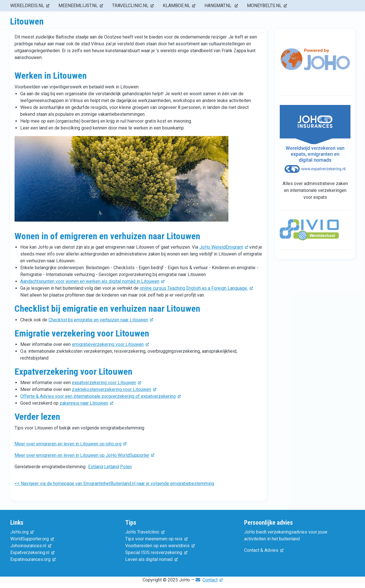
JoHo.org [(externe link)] (22, 532)
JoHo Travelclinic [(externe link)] (145, 532)
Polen (126, 467)
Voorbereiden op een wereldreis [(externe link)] (160, 546)
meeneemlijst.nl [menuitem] (81, 6)
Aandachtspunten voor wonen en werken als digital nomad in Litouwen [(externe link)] (92, 281)
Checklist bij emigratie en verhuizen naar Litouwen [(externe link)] (101, 320)
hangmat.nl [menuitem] (221, 6)
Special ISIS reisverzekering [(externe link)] (156, 552)
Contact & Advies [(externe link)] (264, 550)
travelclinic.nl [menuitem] (133, 6)
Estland (96, 467)
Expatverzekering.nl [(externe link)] (32, 552)
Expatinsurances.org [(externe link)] (33, 559)
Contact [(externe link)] (213, 580)
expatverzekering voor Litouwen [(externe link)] (107, 383)
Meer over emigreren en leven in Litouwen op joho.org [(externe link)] (71, 444)
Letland (111, 467)
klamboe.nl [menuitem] (179, 6)
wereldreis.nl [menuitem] (30, 6)
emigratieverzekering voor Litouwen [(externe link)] (110, 344)
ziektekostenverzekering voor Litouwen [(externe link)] (114, 389)
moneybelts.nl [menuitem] (267, 6)
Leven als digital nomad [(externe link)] (151, 559)
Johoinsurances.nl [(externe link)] (31, 546)
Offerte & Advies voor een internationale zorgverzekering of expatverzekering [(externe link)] (101, 396)
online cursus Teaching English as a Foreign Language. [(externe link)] (196, 288)
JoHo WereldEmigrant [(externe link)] (224, 247)
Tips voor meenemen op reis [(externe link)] (156, 539)
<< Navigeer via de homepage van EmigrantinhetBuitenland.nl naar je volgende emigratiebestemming (114, 483)
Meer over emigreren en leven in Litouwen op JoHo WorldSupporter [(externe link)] (84, 455)
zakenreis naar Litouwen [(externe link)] (86, 403)
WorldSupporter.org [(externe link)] (32, 539)
